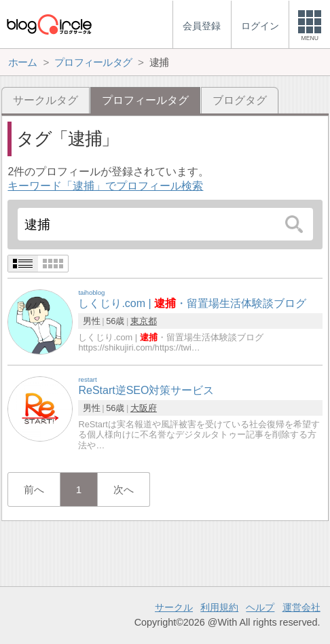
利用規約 (219, 607)
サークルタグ (45, 100)
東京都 (144, 321)
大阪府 (144, 408)
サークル (174, 607)
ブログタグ (240, 100)
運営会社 (301, 607)
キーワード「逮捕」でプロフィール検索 (105, 186)
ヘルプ (260, 607)
